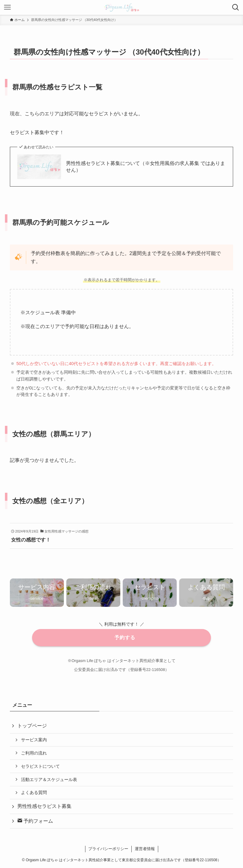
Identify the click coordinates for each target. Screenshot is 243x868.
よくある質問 (34, 792)
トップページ (32, 726)
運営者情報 (145, 849)
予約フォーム (35, 821)
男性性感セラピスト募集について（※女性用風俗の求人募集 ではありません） (146, 167)
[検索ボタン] (236, 7)
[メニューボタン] (7, 7)
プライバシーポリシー (108, 849)
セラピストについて (40, 766)
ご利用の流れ (34, 753)
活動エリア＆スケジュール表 (49, 780)
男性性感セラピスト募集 (44, 806)
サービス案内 (34, 740)
